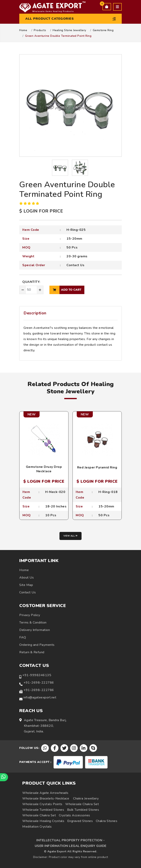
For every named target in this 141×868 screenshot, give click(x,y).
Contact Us (75, 265)
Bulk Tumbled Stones (83, 810)
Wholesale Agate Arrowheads (45, 793)
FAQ (23, 637)
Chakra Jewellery (86, 798)
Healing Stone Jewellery (69, 30)
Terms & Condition (33, 623)
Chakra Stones (107, 821)
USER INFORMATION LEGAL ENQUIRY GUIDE (71, 846)
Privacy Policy (30, 615)
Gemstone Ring (103, 30)
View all (70, 536)
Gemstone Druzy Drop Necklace (44, 469)
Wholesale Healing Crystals (43, 821)
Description (35, 313)
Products (40, 30)
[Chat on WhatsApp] (4, 777)
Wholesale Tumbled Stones (43, 810)
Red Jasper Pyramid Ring (97, 467)
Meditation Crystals (37, 827)
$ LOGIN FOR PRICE (41, 211)
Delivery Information (35, 630)
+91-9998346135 (37, 675)
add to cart (65, 290)
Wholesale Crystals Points (42, 804)
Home (23, 30)
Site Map (26, 585)
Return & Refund (32, 652)
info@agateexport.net (40, 697)
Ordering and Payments (37, 645)
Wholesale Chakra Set (82, 804)
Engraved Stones (80, 821)
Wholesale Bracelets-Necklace (46, 798)
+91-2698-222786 (39, 683)
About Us (27, 578)
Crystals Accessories (75, 815)
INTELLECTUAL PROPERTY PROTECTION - (70, 840)
